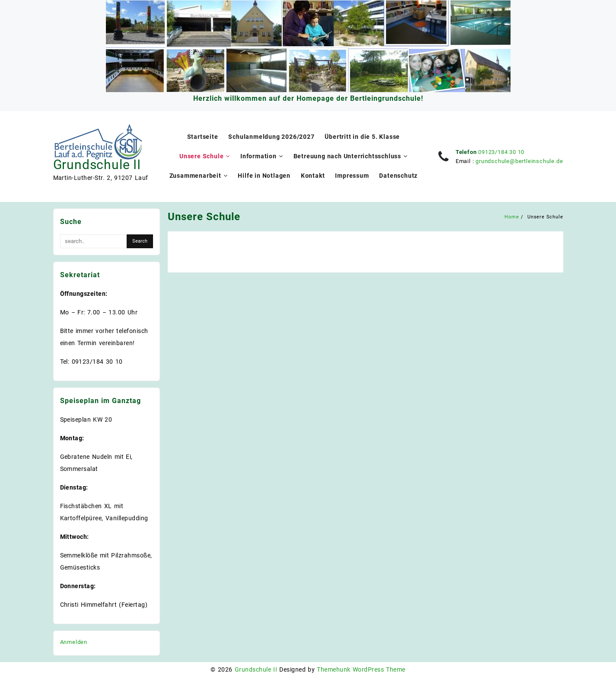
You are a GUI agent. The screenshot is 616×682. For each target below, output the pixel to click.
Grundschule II (97, 165)
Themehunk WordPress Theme (361, 669)
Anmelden (74, 642)
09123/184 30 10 (501, 152)
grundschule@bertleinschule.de (519, 161)
